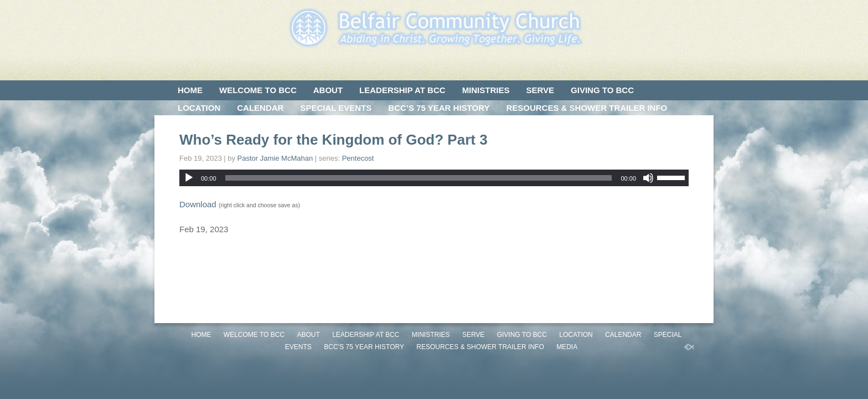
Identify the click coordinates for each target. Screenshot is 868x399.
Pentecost (358, 158)
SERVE (540, 90)
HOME (190, 90)
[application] (434, 178)
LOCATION (199, 108)
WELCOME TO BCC (258, 90)
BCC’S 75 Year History (439, 108)
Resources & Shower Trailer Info (587, 108)
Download (198, 204)
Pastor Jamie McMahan (275, 158)
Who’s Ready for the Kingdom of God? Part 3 (334, 140)
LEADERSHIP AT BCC (402, 90)
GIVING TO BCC (602, 90)
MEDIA (191, 126)
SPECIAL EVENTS (336, 108)
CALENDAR (260, 108)
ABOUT (328, 90)
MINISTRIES (486, 90)
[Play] (189, 178)
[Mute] (648, 178)
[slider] (419, 178)
